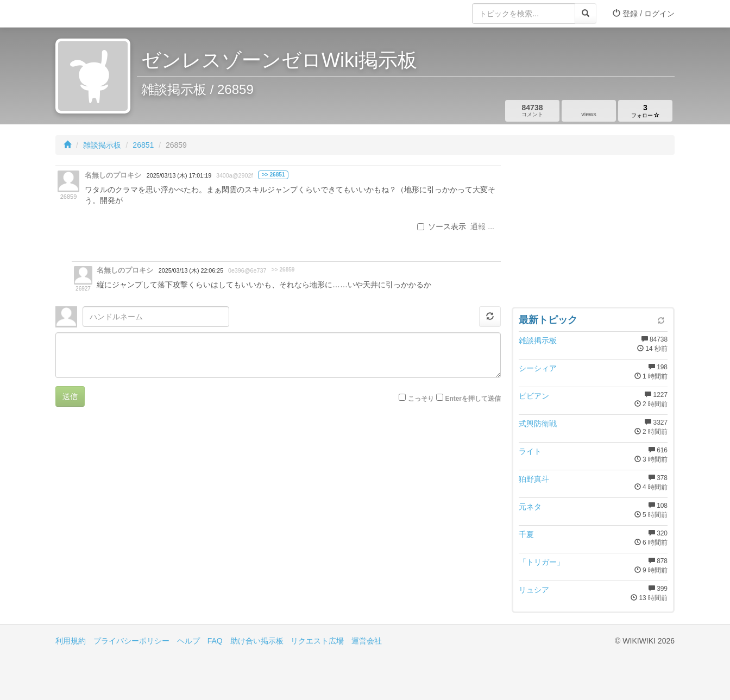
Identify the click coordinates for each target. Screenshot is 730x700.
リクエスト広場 (317, 641)
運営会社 (367, 641)
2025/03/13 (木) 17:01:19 (179, 175)
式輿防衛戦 (538, 424)
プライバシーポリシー (131, 641)
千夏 (526, 534)
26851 (143, 145)
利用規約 (71, 641)
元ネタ (530, 507)
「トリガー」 (542, 562)
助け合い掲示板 (257, 641)
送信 (70, 396)
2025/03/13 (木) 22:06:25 (191, 270)
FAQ (215, 641)
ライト (530, 451)
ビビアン (534, 396)
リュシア (534, 590)
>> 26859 (283, 270)
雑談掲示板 (102, 145)
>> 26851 (273, 175)
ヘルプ (188, 641)
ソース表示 (442, 226)
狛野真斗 (534, 479)
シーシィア (538, 368)
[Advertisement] (593, 234)
